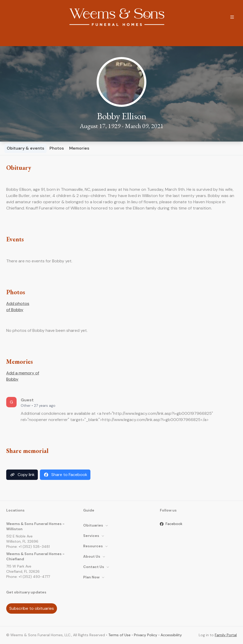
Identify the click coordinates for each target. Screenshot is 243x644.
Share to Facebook (65, 475)
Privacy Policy (146, 635)
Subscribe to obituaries (32, 608)
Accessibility (171, 635)
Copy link (22, 475)
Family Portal (226, 635)
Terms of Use (119, 635)
